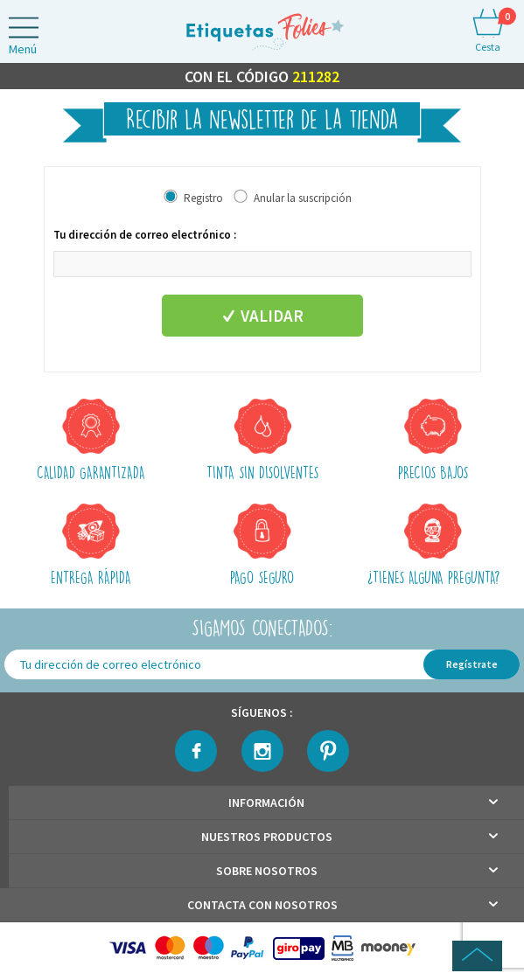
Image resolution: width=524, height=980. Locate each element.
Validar (262, 316)
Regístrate (472, 664)
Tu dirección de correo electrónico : (145, 235)
